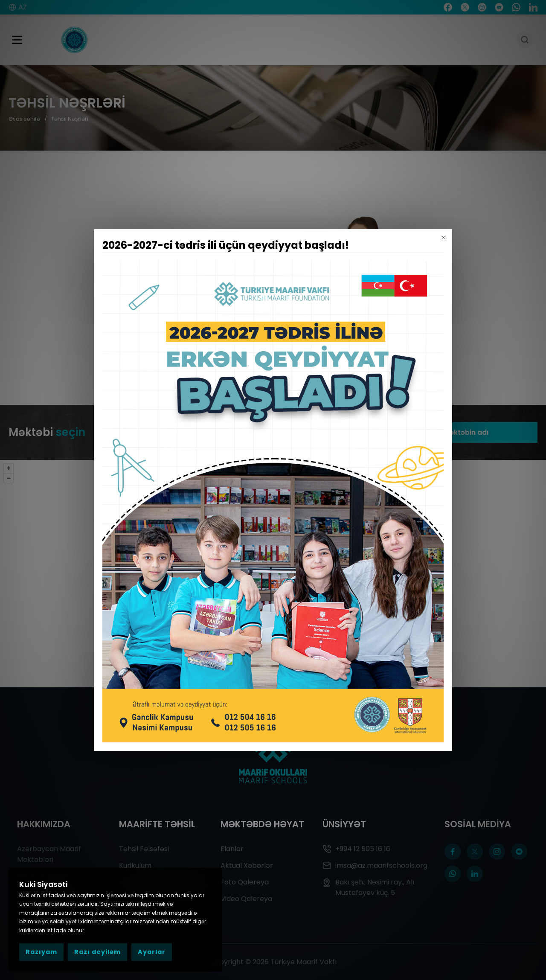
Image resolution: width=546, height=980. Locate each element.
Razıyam (41, 952)
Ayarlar (152, 952)
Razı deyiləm (97, 952)
